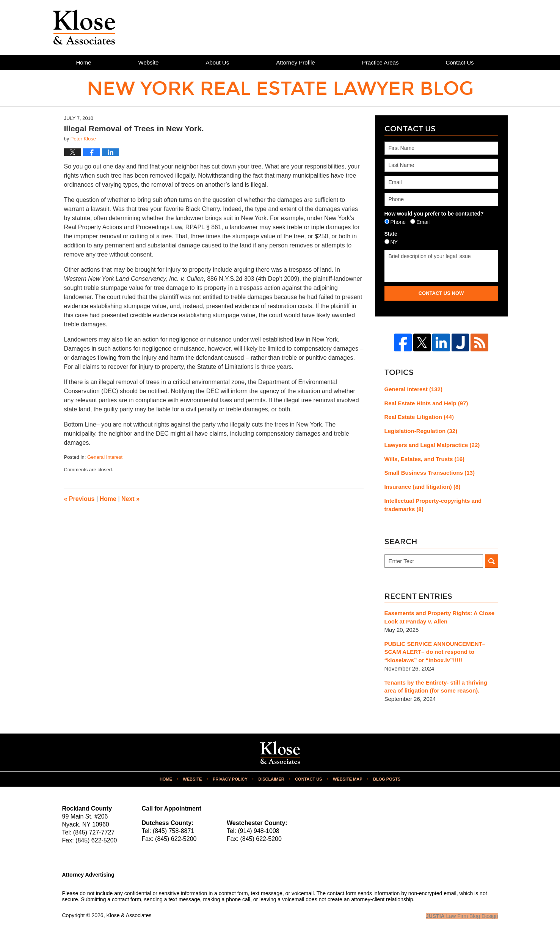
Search (492, 561)
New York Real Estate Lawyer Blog (84, 27)
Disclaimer (271, 779)
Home (84, 62)
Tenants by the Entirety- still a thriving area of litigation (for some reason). (436, 687)
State (391, 234)
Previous (79, 499)
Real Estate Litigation (419, 417)
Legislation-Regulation (421, 431)
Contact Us (460, 62)
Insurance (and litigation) (423, 487)
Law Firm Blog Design (462, 916)
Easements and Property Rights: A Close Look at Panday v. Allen (440, 617)
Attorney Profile (296, 62)
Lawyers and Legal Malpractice (432, 445)
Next (130, 499)
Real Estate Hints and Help (426, 403)
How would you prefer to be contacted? (434, 214)
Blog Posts (387, 779)
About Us (217, 62)
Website (149, 62)
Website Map (348, 779)
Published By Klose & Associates (457, 27)
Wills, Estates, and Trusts (425, 459)
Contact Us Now (441, 293)
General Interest (105, 457)
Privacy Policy (230, 779)
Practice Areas (380, 62)
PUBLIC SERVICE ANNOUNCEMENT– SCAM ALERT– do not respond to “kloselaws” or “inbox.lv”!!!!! (435, 652)
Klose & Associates (129, 915)
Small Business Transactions (430, 473)
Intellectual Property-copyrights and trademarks (433, 505)
